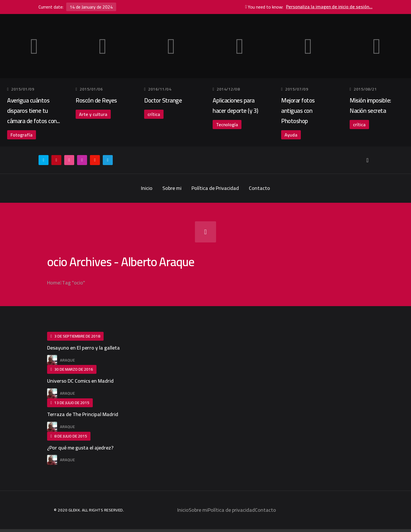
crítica (154, 114)
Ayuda (291, 135)
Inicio (147, 188)
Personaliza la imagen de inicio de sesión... (329, 7)
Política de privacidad (231, 510)
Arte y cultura (93, 114)
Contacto (259, 188)
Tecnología (227, 125)
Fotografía (22, 135)
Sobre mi (172, 188)
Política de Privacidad (215, 188)
